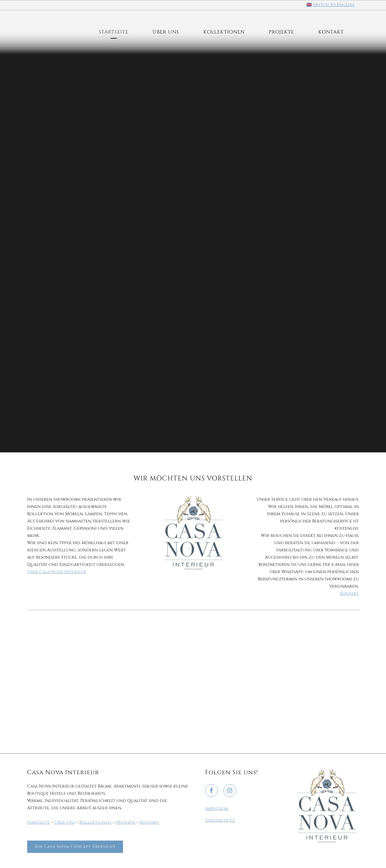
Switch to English (334, 5)
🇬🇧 (309, 5)
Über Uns (65, 822)
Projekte (126, 822)
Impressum (217, 808)
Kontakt (349, 593)
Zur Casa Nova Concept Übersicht (75, 847)
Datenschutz (220, 820)
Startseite (38, 822)
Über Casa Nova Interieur (57, 572)
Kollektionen (95, 822)
